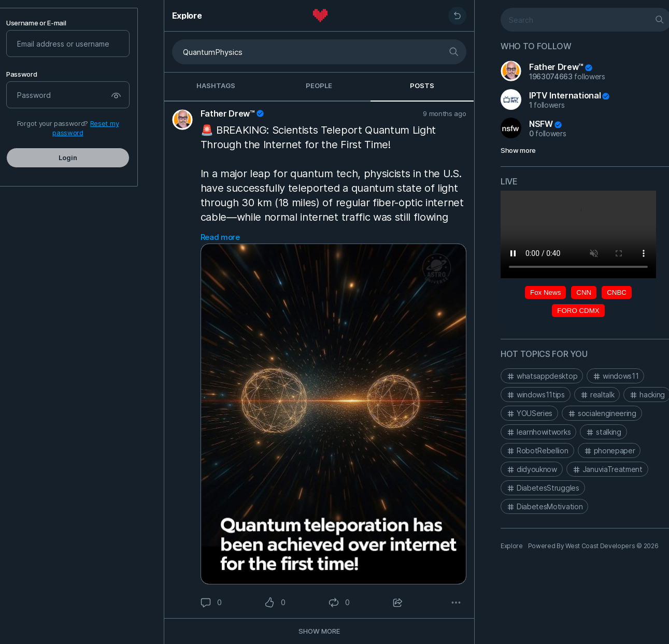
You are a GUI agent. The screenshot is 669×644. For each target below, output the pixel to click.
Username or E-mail (36, 23)
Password (22, 74)
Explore (187, 16)
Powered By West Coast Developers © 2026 (593, 546)
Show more (518, 150)
